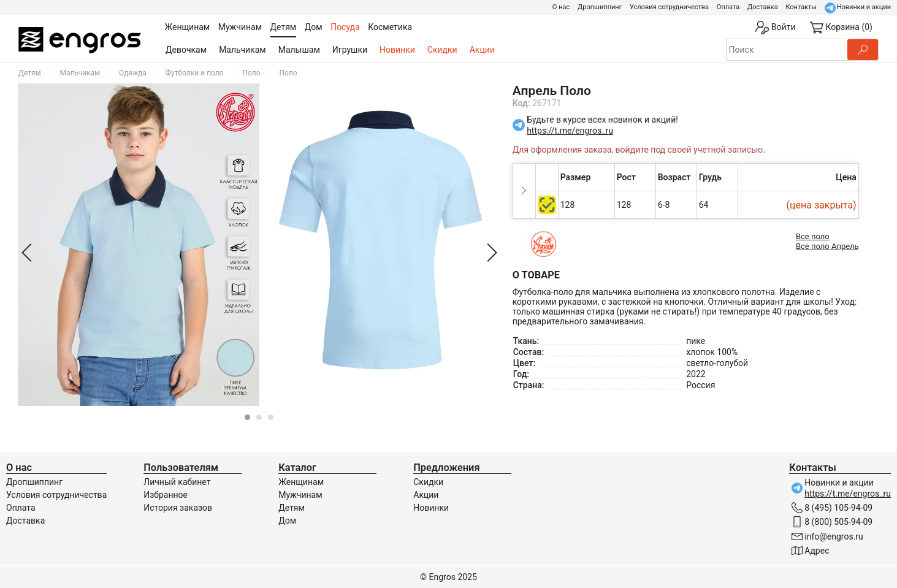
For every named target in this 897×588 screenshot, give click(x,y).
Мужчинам (300, 495)
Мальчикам (242, 50)
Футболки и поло (195, 73)
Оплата (728, 7)
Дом (287, 521)
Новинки (397, 50)
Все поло (813, 236)
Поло (252, 73)
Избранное (166, 495)
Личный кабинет (177, 482)
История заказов (178, 508)
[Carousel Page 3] (271, 417)
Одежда (133, 73)
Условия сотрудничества (669, 7)
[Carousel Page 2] (259, 417)
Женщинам (301, 482)
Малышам (299, 50)
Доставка (763, 7)
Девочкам (186, 50)
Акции (482, 50)
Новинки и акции (864, 7)
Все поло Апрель (827, 246)
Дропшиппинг (600, 7)
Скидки (442, 50)
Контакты (801, 7)
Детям (30, 73)
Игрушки (350, 50)
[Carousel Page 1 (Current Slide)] (247, 417)
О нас (561, 7)
